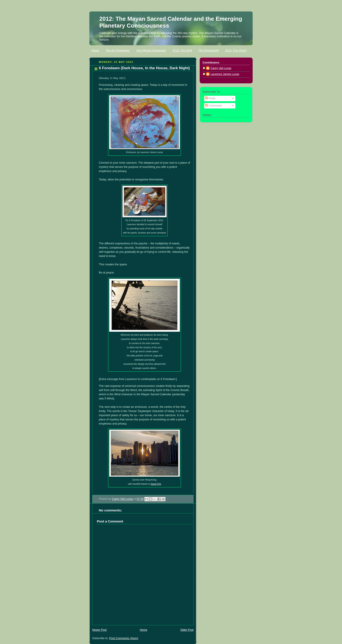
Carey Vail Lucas (123, 499)
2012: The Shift (182, 50)
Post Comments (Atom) (124, 638)
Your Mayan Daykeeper (151, 50)
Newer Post (99, 630)
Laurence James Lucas (225, 74)
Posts (210, 98)
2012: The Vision (236, 50)
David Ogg (156, 484)
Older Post (187, 630)
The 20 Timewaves (118, 50)
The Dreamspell (209, 50)
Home (95, 50)
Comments (213, 106)
